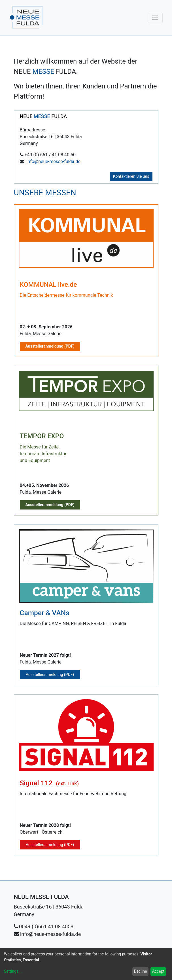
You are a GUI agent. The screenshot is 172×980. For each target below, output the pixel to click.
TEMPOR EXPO (42, 436)
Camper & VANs (45, 613)
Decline (141, 971)
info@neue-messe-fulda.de (53, 161)
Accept (158, 971)
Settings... (13, 971)
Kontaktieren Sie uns (131, 176)
